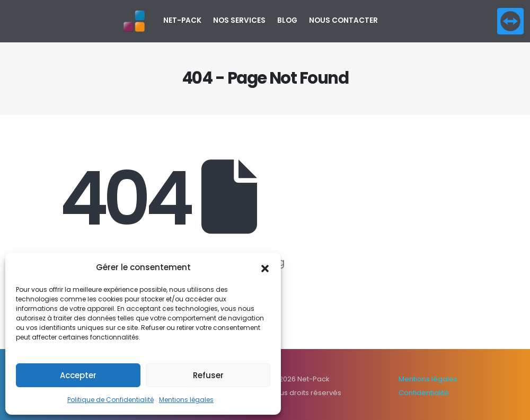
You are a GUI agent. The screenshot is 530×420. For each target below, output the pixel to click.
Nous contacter (343, 20)
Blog (287, 20)
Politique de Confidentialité (111, 400)
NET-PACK (182, 20)
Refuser (208, 375)
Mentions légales (186, 400)
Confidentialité (424, 393)
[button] (265, 267)
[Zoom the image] (510, 15)
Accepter (78, 375)
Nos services (239, 20)
